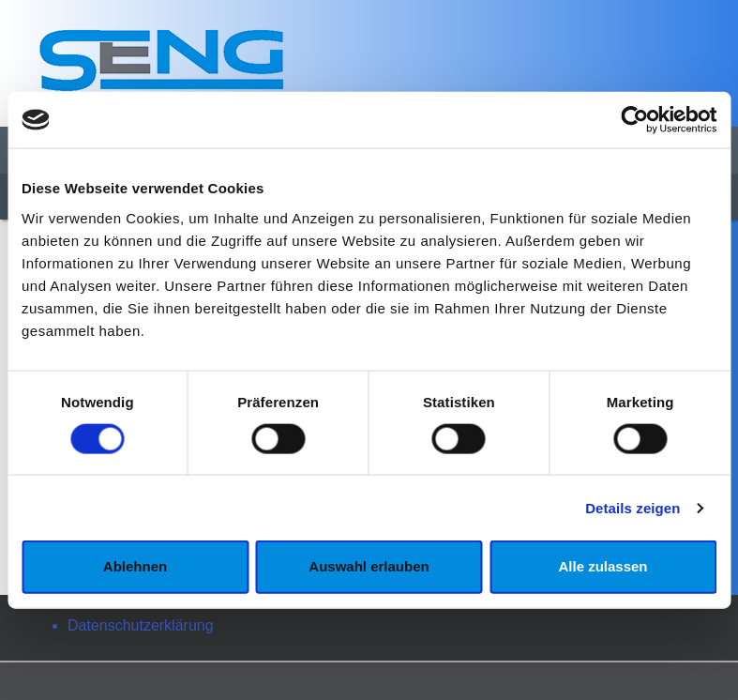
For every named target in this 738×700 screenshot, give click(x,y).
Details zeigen (633, 507)
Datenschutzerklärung (141, 625)
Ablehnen (135, 566)
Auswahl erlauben (369, 566)
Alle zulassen (602, 566)
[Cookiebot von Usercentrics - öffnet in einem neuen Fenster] (634, 120)
